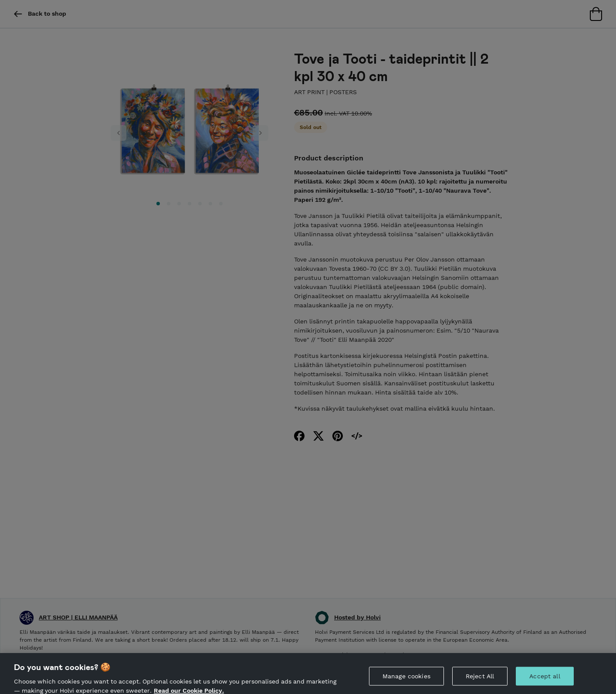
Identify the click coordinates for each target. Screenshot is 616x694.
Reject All (480, 679)
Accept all (545, 679)
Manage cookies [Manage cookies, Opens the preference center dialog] (406, 679)
